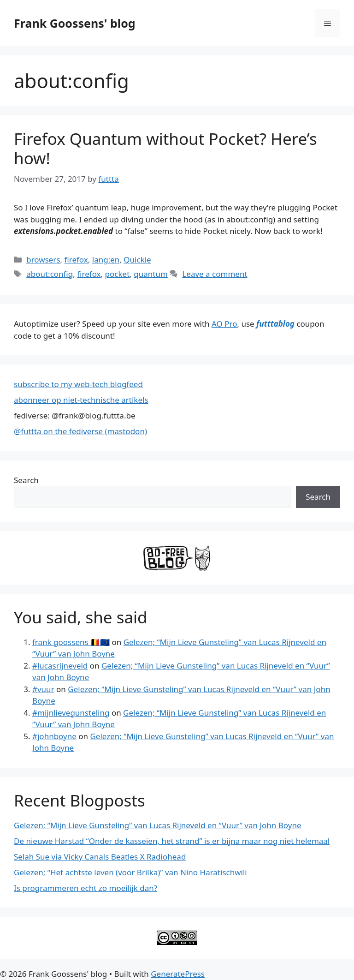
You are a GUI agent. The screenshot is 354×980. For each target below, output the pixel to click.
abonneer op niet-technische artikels (81, 400)
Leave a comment (215, 274)
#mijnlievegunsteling (71, 713)
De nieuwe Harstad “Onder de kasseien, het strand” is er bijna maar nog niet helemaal (172, 841)
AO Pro (224, 324)
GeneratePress (178, 974)
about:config (50, 274)
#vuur (43, 689)
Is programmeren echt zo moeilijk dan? (86, 888)
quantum (151, 274)
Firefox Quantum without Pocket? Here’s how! (165, 148)
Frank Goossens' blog (75, 23)
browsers (43, 260)
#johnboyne (54, 736)
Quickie (137, 260)
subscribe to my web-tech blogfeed (78, 384)
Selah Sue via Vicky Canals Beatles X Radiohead (100, 857)
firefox (76, 260)
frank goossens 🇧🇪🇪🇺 (71, 642)
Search (26, 480)
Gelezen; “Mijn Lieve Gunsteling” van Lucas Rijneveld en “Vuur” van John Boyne (158, 825)
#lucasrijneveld (60, 666)
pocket (118, 274)
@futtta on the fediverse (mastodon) (80, 431)
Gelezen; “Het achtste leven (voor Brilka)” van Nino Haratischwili (130, 872)
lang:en (106, 260)
